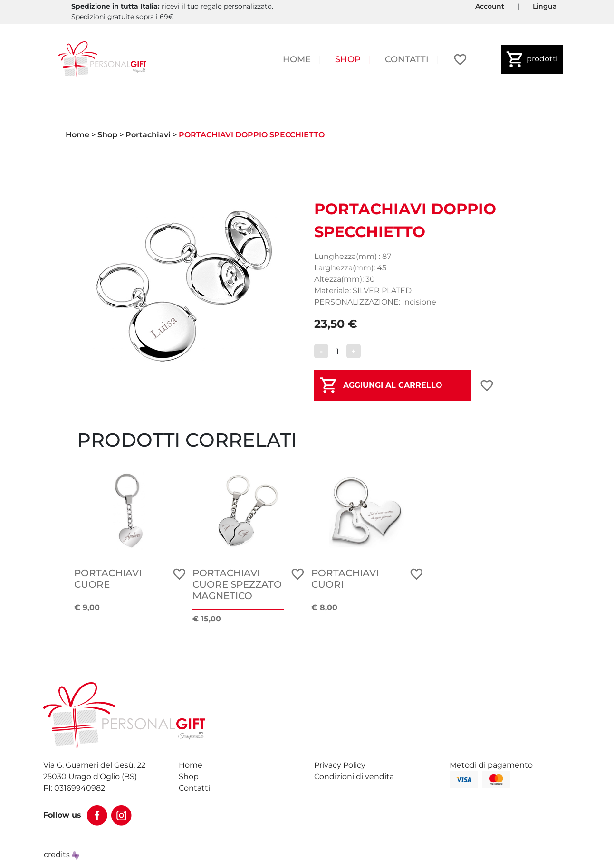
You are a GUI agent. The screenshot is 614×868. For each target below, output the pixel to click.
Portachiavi (148, 135)
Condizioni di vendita (354, 777)
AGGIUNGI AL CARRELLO (393, 385)
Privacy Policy (340, 765)
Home (297, 59)
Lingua (545, 6)
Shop (348, 59)
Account (490, 6)
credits (62, 854)
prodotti (532, 59)
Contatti (407, 59)
